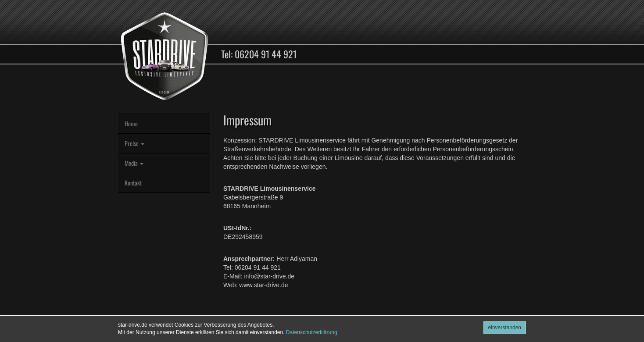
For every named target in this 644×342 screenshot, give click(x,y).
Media (134, 163)
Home (131, 123)
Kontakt (133, 183)
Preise (134, 143)
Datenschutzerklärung (312, 332)
